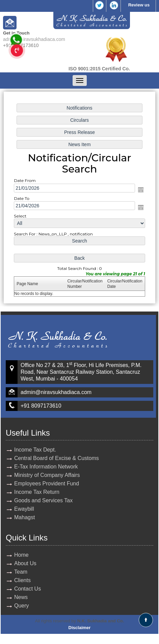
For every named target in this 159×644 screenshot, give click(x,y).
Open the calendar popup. (141, 189)
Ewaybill (24, 509)
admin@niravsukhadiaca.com (34, 39)
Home (21, 555)
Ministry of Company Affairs (47, 475)
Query (22, 606)
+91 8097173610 (41, 406)
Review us (139, 5)
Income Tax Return (37, 492)
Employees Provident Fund (47, 484)
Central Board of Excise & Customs (57, 458)
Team (21, 572)
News (21, 597)
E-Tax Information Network (46, 467)
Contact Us (28, 589)
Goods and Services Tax (43, 500)
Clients (22, 580)
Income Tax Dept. (35, 450)
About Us (25, 563)
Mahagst (24, 517)
